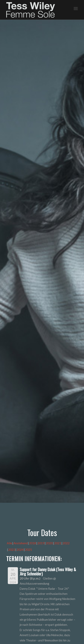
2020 (49, 543)
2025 (28, 549)
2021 (58, 543)
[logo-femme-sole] (35, 10)
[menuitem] (76, 8)
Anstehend (21, 543)
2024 (20, 549)
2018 (33, 543)
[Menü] (76, 8)
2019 (41, 543)
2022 (66, 543)
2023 (12, 549)
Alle (9, 543)
